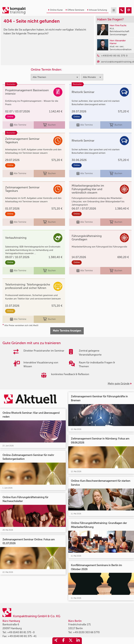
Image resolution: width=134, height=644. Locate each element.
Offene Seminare (75, 10)
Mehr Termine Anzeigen (67, 331)
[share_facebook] (63, 641)
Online (10, 117)
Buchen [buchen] (49, 125)
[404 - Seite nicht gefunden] (122, 10)
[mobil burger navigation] (114, 10)
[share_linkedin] (78, 641)
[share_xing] (56, 641)
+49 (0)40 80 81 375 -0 (21, 632)
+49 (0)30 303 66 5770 (86, 632)
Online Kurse (55, 10)
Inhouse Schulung (97, 10)
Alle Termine (18, 125)
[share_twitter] (71, 641)
